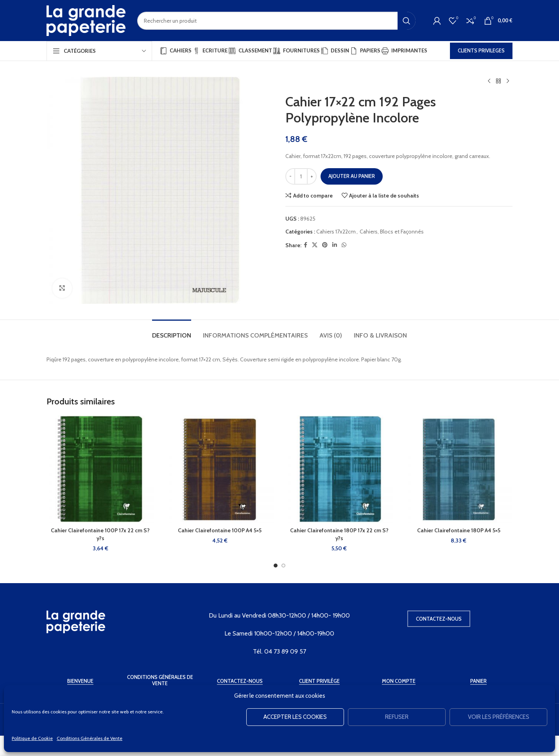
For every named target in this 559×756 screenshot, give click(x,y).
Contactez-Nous (240, 681)
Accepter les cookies (295, 717)
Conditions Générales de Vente (90, 738)
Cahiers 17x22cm (336, 232)
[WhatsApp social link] (344, 245)
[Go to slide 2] (283, 566)
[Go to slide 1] (276, 566)
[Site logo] (86, 20)
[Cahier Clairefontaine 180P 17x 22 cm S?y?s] (339, 469)
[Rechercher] (276, 21)
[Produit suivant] (508, 81)
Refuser (397, 717)
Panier (478, 681)
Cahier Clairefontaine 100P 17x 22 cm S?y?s (100, 534)
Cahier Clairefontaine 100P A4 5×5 (220, 530)
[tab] (172, 331)
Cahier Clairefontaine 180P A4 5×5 (459, 530)
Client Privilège (319, 681)
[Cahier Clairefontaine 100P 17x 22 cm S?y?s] (100, 469)
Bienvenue (80, 681)
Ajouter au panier (352, 176)
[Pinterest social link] (325, 245)
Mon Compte (399, 681)
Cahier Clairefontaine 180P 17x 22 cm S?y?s (339, 534)
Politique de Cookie (32, 738)
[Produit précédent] (489, 81)
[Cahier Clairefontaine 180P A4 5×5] (459, 469)
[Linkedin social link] (335, 245)
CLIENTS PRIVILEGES (481, 50)
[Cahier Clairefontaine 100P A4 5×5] (220, 469)
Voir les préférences (499, 717)
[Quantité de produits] (301, 176)
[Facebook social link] (305, 245)
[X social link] (315, 245)
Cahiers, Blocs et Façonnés (392, 232)
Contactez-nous (439, 619)
